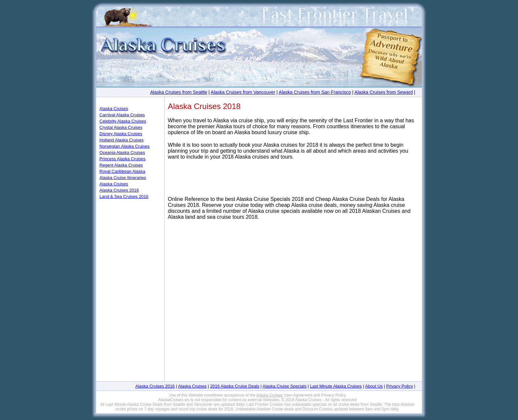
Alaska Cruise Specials (285, 386)
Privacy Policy (400, 386)
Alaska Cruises (114, 109)
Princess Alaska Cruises (122, 159)
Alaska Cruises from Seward (384, 92)
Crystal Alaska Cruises (121, 127)
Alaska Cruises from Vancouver (243, 92)
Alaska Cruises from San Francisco (315, 92)
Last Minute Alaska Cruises (336, 386)
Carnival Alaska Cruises (122, 115)
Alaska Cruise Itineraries (123, 178)
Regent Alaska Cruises (121, 165)
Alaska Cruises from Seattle (179, 92)
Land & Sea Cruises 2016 (124, 196)
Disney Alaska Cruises (121, 134)
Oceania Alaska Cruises (122, 153)
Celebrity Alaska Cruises (123, 121)
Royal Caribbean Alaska (122, 171)
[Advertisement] (292, 181)
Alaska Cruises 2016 (119, 190)
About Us (374, 386)
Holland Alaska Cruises (122, 140)
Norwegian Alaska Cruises (125, 146)
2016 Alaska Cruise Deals (235, 386)
